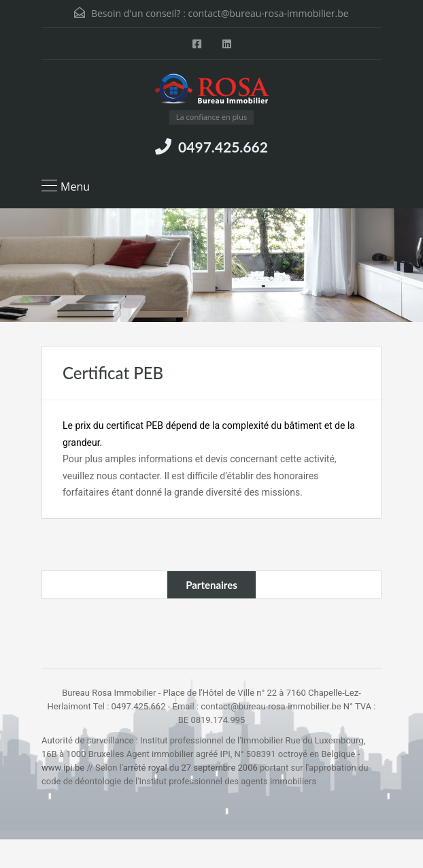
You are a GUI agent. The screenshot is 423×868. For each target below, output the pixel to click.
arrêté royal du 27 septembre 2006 (190, 768)
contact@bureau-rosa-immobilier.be (268, 13)
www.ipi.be (63, 768)
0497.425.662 (223, 147)
